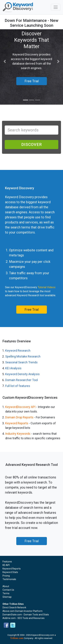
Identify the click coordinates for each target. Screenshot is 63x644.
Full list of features (18, 386)
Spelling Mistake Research (23, 356)
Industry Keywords (18, 434)
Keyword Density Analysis (22, 374)
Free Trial (32, 310)
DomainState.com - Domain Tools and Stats (26, 615)
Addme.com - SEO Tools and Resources (24, 618)
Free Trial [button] (32, 81)
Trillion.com (17, 638)
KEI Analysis (13, 368)
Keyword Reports (17, 423)
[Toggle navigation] (56, 7)
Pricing (6, 576)
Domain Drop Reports (19, 417)
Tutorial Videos (47, 287)
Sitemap (7, 597)
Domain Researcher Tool (22, 380)
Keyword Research (18, 351)
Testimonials (9, 579)
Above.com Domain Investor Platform (23, 611)
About (6, 586)
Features (7, 562)
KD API (6, 565)
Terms (6, 593)
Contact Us (8, 590)
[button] (5, 61)
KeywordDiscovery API (20, 407)
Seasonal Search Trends (21, 362)
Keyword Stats (10, 572)
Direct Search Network (14, 607)
